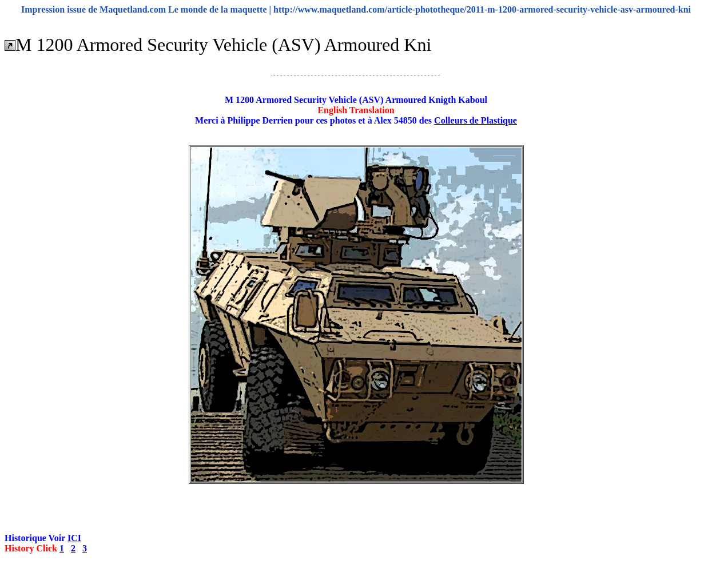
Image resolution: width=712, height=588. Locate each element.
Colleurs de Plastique (476, 120)
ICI (74, 538)
